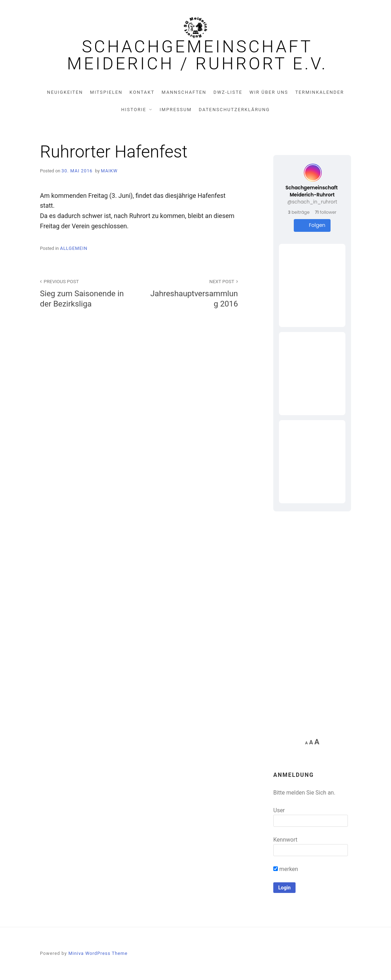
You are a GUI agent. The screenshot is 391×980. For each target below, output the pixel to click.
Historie (134, 110)
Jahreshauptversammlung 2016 (192, 293)
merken (286, 869)
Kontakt (142, 92)
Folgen (312, 225)
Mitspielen (106, 92)
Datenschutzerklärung (234, 110)
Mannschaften (184, 92)
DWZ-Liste (228, 92)
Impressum (176, 110)
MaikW (109, 171)
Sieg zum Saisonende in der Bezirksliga (86, 293)
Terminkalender (320, 92)
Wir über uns (269, 92)
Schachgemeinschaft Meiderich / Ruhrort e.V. (197, 55)
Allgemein (74, 248)
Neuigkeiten (65, 92)
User (279, 810)
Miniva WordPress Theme (98, 953)
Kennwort (285, 840)
